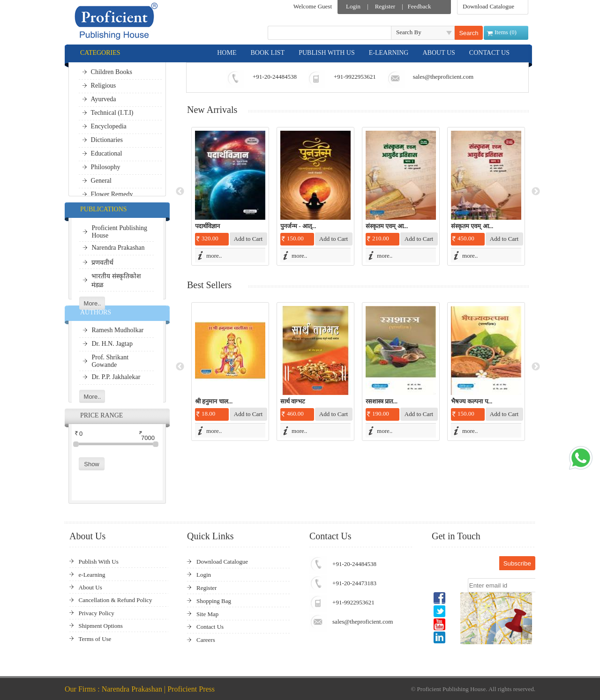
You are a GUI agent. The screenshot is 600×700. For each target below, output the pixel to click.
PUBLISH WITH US (327, 53)
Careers (206, 640)
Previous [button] (180, 192)
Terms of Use (95, 639)
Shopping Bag (214, 601)
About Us (90, 587)
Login (353, 6)
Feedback (420, 6)
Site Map (207, 614)
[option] (230, 196)
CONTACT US (489, 53)
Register (385, 6)
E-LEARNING (389, 53)
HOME (227, 53)
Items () (506, 32)
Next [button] (536, 192)
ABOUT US (439, 53)
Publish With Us (99, 562)
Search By (409, 32)
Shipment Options (101, 626)
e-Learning (92, 575)
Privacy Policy (97, 613)
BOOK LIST (267, 53)
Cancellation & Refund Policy (116, 600)
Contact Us (210, 627)
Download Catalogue (488, 6)
